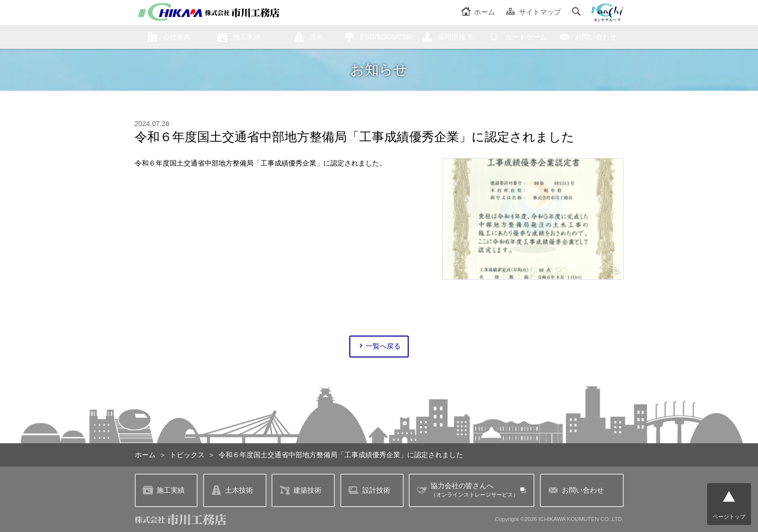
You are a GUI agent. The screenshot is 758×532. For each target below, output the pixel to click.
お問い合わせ (596, 37)
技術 (316, 37)
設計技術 (369, 490)
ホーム (478, 12)
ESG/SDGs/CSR (386, 37)
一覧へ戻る (379, 346)
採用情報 (452, 37)
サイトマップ (533, 12)
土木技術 (232, 490)
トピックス (187, 455)
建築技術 (300, 490)
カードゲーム (526, 37)
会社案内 (177, 37)
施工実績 (247, 37)
